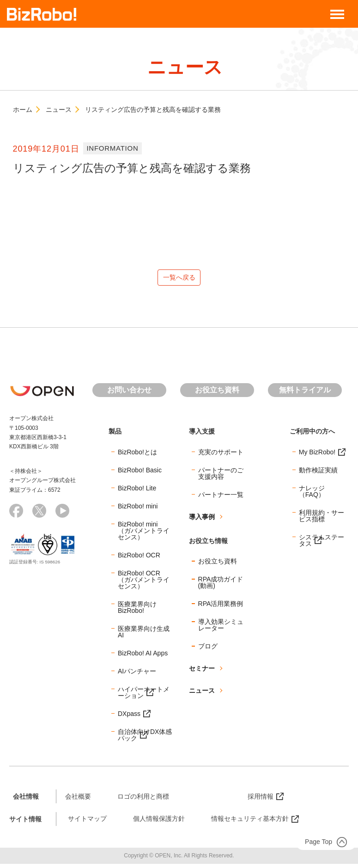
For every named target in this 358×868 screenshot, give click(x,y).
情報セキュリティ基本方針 (250, 823)
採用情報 (261, 800)
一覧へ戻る (179, 279)
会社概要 (78, 800)
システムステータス (322, 544)
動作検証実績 (318, 474)
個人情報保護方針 (159, 823)
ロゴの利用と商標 (143, 800)
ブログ (208, 650)
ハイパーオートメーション (144, 696)
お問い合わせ (129, 394)
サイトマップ (87, 823)
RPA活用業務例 (221, 608)
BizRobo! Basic (140, 474)
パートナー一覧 (221, 498)
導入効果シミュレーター (221, 629)
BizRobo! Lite (137, 492)
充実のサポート (221, 456)
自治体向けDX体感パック (145, 739)
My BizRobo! (317, 456)
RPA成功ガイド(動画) (221, 587)
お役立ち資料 (217, 394)
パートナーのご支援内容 (221, 477)
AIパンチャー (137, 675)
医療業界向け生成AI (144, 636)
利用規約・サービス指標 (322, 520)
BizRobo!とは (137, 456)
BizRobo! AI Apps (143, 657)
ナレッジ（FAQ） (312, 495)
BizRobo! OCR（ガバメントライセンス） (144, 583)
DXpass (129, 717)
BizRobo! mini (138, 510)
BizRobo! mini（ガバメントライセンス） (144, 534)
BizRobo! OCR (139, 559)
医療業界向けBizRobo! (137, 611)
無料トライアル (305, 394)
